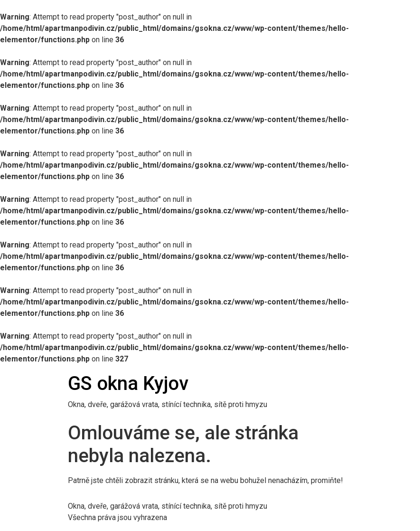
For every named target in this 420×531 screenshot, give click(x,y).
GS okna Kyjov (128, 384)
